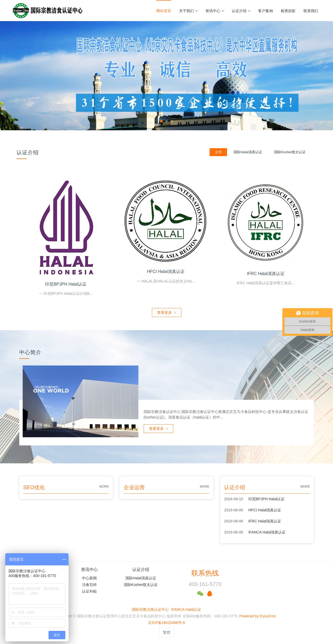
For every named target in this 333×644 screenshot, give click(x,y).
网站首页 (164, 11)
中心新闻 (89, 577)
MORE (104, 486)
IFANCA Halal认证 (186, 608)
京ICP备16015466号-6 (166, 622)
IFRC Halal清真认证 (265, 520)
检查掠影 (288, 11)
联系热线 (205, 572)
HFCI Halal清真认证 (265, 509)
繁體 (167, 631)
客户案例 (266, 11)
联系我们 (311, 11)
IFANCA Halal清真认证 (267, 531)
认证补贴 (89, 590)
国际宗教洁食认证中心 (150, 608)
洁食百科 (89, 584)
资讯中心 (215, 11)
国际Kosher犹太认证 (141, 584)
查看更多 (166, 311)
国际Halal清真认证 (141, 577)
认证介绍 (241, 11)
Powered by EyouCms (257, 615)
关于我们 (188, 11)
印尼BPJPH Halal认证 (266, 498)
